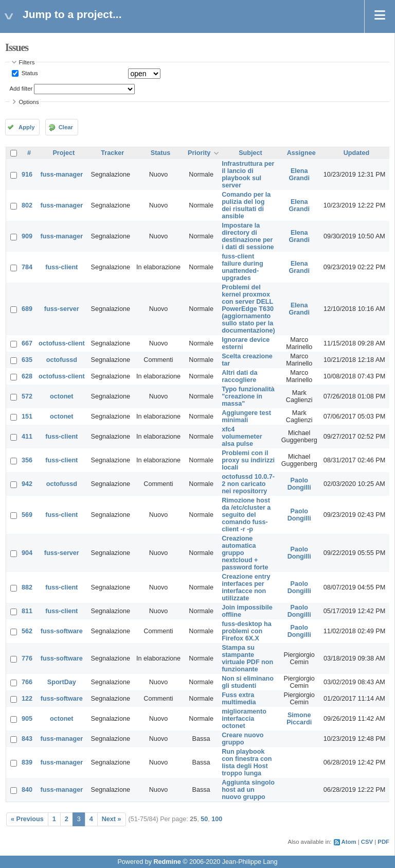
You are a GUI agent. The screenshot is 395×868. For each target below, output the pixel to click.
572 (27, 396)
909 (27, 236)
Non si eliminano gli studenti (248, 682)
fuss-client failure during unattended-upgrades (242, 267)
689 (27, 309)
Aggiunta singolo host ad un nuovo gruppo (248, 790)
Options (29, 102)
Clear (66, 127)
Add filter (21, 89)
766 (27, 682)
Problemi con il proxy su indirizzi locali (248, 460)
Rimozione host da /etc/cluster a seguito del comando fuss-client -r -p (246, 515)
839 (27, 762)
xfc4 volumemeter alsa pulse (242, 437)
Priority (199, 153)
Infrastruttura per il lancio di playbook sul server (248, 175)
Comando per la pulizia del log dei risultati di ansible (246, 205)
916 (27, 175)
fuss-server (62, 309)
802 (27, 205)
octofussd (62, 360)
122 (27, 699)
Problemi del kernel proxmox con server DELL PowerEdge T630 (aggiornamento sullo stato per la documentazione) (248, 309)
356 (27, 460)
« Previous (27, 819)
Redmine (167, 862)
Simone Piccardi (299, 719)
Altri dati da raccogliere (239, 376)
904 (27, 553)
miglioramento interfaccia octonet (244, 719)
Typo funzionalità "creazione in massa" (248, 396)
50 (204, 819)
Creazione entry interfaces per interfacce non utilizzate (246, 587)
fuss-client (61, 267)
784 (27, 267)
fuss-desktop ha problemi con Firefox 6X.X (247, 631)
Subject (250, 153)
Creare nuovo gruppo (243, 739)
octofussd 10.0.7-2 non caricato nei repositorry (248, 484)
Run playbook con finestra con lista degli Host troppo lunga (247, 762)
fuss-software (62, 631)
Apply (26, 127)
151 (27, 416)
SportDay (62, 682)
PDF (383, 842)
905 (27, 719)
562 (27, 631)
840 (27, 790)
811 (27, 611)
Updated (356, 153)
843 (27, 739)
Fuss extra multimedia (239, 699)
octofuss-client (62, 343)
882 (27, 587)
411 (27, 437)
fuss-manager (62, 175)
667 (27, 343)
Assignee (301, 153)
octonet (61, 396)
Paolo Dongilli (299, 484)
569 (27, 515)
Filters (27, 62)
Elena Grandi (299, 175)
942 (27, 484)
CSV (367, 842)
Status (29, 73)
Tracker (112, 153)
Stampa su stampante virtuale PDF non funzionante (247, 658)
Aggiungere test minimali (246, 416)
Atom (349, 842)
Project (64, 153)
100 (217, 819)
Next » (112, 819)
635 (27, 360)
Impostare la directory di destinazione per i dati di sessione (248, 236)
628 (27, 376)
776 (27, 658)
